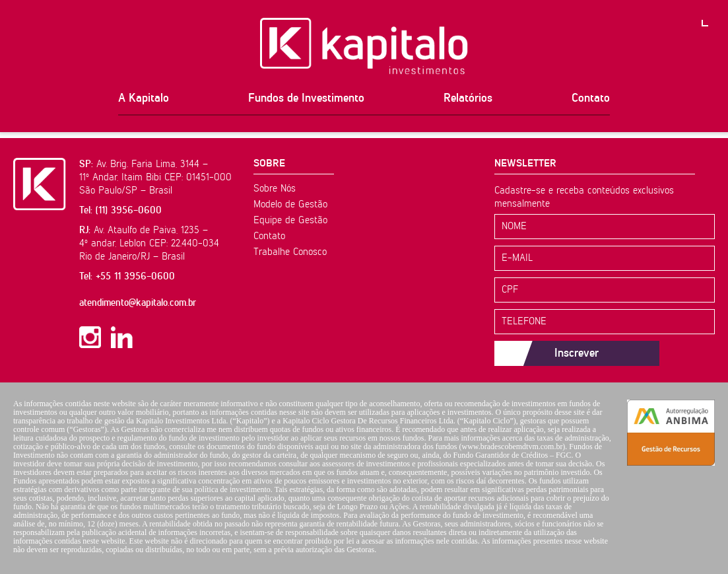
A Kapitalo (144, 98)
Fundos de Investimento (306, 98)
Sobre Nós (275, 189)
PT (715, 13)
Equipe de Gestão (290, 220)
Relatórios (468, 98)
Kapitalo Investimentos (364, 46)
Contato (591, 98)
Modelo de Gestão (290, 204)
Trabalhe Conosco (290, 252)
